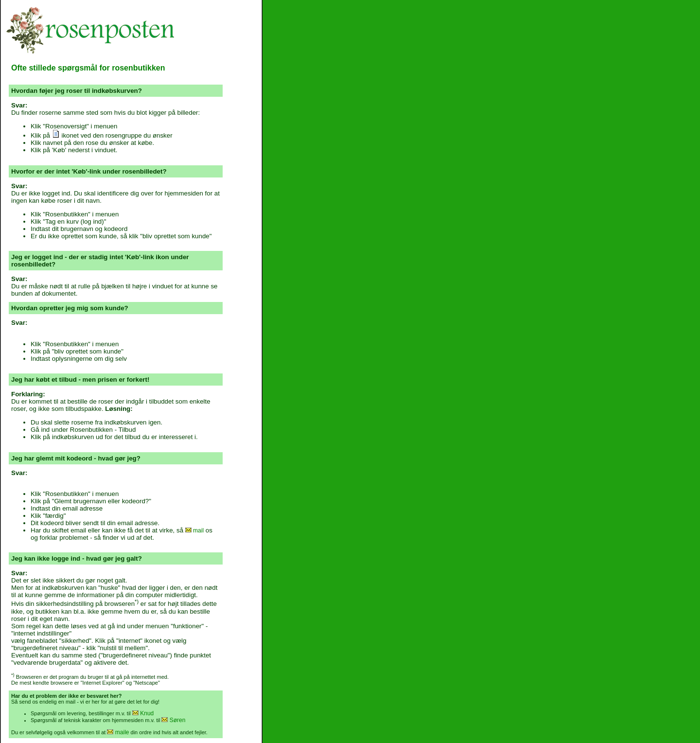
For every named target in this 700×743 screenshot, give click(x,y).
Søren (173, 720)
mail (194, 531)
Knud (143, 713)
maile (118, 732)
